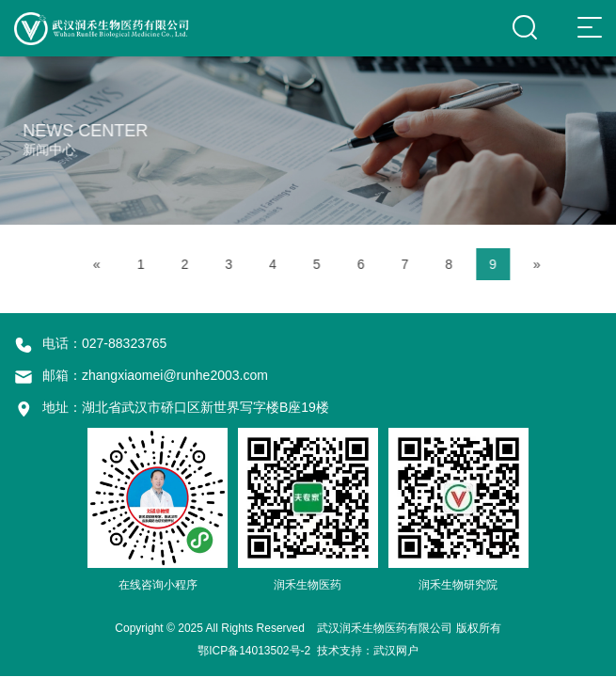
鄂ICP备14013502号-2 (254, 651)
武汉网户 (396, 651)
